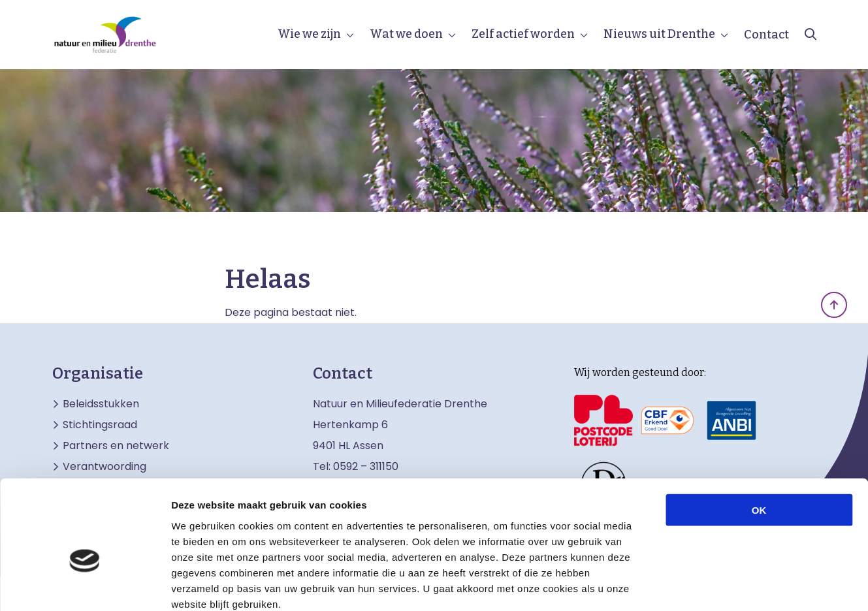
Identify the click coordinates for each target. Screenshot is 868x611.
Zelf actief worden (523, 34)
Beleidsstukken (101, 404)
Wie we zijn (309, 34)
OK (759, 438)
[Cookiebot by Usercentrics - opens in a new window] (85, 586)
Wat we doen (406, 34)
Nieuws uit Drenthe (659, 34)
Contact (766, 35)
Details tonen (706, 585)
